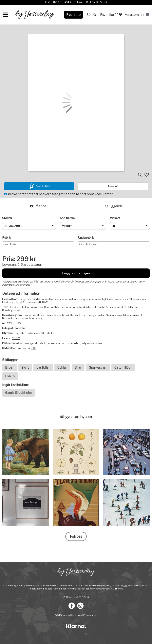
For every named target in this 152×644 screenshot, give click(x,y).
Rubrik (7, 238)
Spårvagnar (98, 368)
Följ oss (76, 536)
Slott (25, 368)
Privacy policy (90, 615)
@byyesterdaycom (76, 417)
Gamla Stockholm (18, 393)
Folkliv (10, 376)
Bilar (78, 368)
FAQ (34, 348)
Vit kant (115, 218)
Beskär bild (39, 186)
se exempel (23, 285)
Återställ (113, 186)
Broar (9, 368)
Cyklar (62, 368)
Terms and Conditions (71, 615)
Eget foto (74, 15)
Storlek (7, 218)
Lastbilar (43, 368)
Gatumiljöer (123, 368)
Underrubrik (86, 238)
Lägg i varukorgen (76, 273)
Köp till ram (67, 218)
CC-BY (16, 338)
